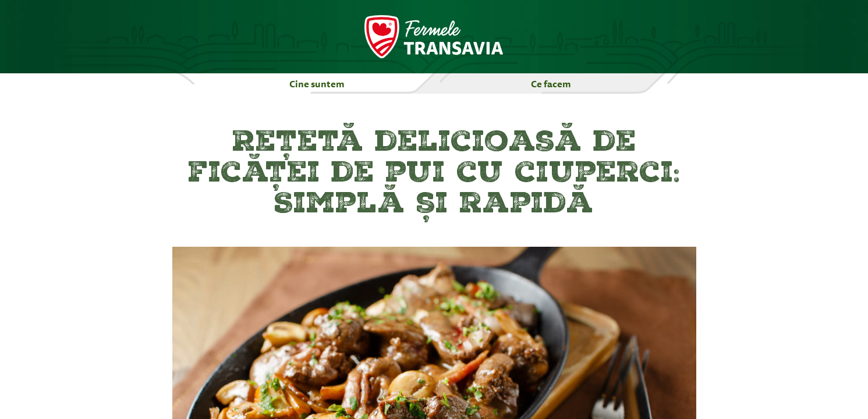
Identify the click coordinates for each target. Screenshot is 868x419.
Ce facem (551, 84)
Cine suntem (317, 84)
